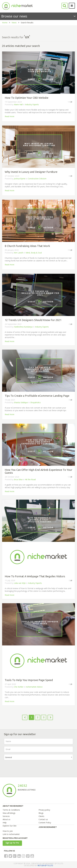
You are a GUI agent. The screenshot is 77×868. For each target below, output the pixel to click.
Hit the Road (30, 479)
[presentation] (24, 767)
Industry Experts (32, 104)
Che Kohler (19, 687)
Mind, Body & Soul (34, 253)
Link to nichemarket (11, 834)
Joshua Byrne (20, 179)
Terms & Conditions (11, 810)
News (14, 23)
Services (6, 816)
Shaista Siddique (21, 402)
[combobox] (38, 757)
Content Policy (45, 823)
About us (6, 819)
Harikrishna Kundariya (23, 327)
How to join (8, 831)
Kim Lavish (19, 253)
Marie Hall (18, 104)
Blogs (41, 813)
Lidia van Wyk (20, 583)
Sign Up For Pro (12, 843)
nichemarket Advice (34, 687)
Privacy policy (44, 810)
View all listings (9, 813)
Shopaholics (36, 402)
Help (5, 823)
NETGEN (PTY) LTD (45, 865)
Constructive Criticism (37, 179)
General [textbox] (8, 757)
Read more (10, 116)
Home (5, 23)
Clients (41, 816)
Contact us (43, 819)
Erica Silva (18, 479)
